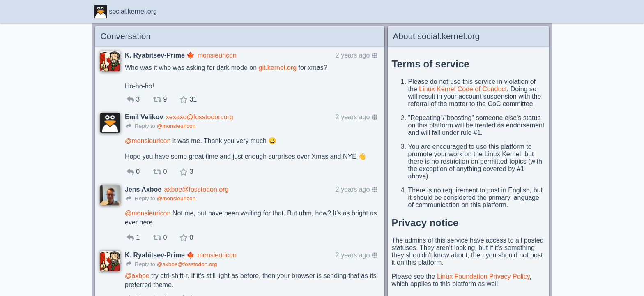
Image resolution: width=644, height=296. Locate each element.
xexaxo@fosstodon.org (200, 117)
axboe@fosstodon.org (197, 189)
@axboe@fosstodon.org (187, 264)
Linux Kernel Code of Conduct (463, 89)
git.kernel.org (277, 68)
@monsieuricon (176, 126)
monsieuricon (217, 55)
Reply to (141, 126)
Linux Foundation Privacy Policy (483, 276)
